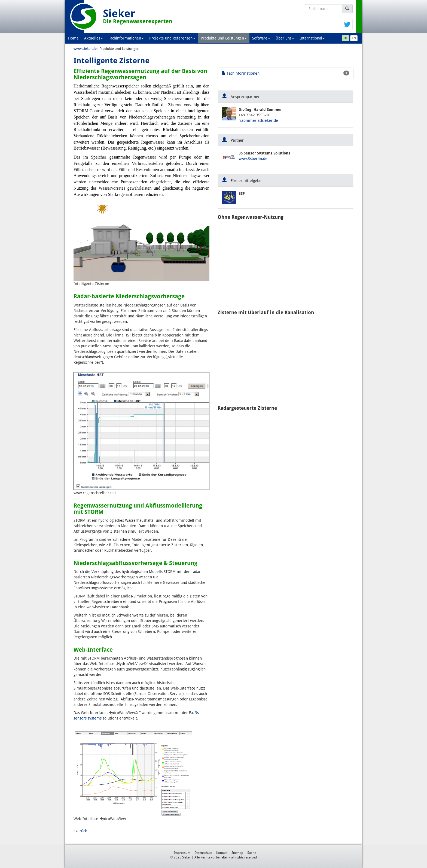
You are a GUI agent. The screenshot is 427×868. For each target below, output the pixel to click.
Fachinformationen (126, 38)
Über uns (285, 38)
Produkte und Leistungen (224, 38)
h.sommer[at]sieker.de (258, 120)
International (312, 38)
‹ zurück (80, 831)
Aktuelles (94, 38)
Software (261, 38)
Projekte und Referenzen (172, 38)
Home (73, 38)
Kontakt (222, 853)
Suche (252, 853)
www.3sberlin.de (253, 159)
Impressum (182, 853)
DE (346, 38)
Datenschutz (203, 853)
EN (354, 38)
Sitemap (237, 853)
